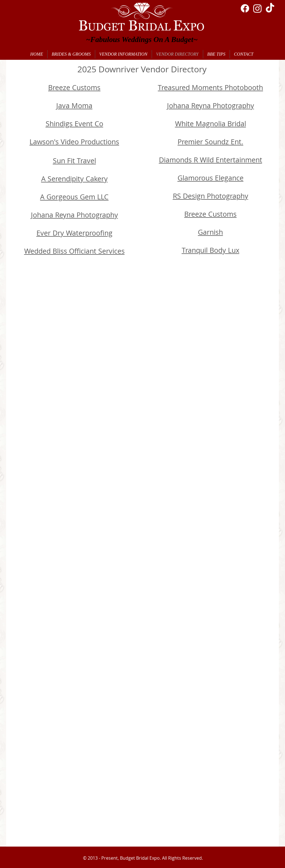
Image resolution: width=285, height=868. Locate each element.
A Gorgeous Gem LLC (74, 197)
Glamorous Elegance (211, 178)
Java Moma (74, 106)
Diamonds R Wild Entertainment (211, 160)
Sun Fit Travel (74, 161)
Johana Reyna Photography (211, 106)
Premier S (193, 142)
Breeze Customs (74, 87)
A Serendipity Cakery (74, 179)
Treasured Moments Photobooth (210, 87)
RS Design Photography (211, 196)
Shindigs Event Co (74, 124)
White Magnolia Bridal (211, 124)
